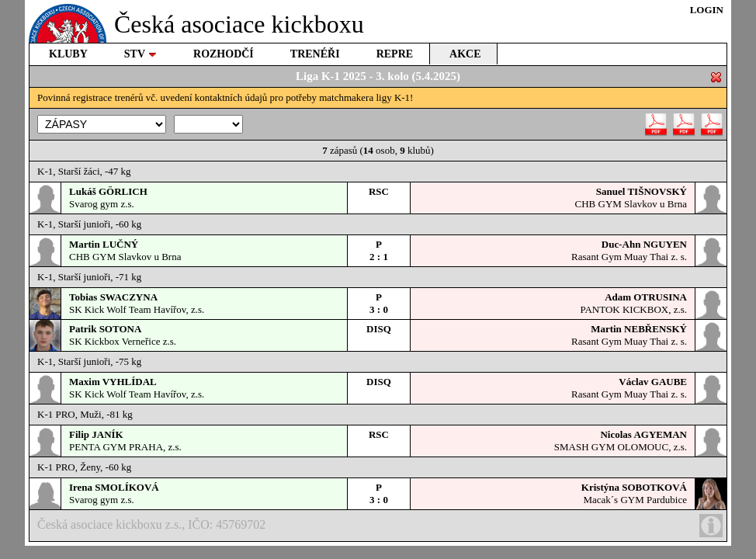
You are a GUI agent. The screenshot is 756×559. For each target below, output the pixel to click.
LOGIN (707, 10)
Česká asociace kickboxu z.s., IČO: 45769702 (380, 526)
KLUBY (68, 54)
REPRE (395, 54)
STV (140, 54)
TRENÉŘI (315, 54)
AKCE (465, 54)
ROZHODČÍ (224, 54)
